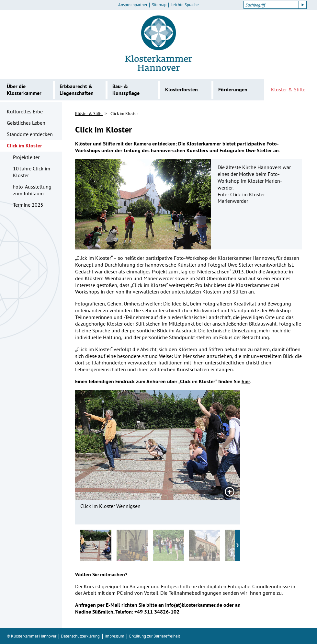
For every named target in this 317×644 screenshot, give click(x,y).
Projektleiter (26, 157)
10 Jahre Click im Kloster (32, 172)
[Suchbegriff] (271, 5)
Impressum (114, 636)
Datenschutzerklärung (80, 636)
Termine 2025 (28, 205)
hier (246, 381)
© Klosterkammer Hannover (32, 636)
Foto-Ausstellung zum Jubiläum (32, 190)
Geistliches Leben (26, 123)
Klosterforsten (181, 89)
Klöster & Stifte (288, 89)
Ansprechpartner (133, 5)
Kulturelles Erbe (25, 111)
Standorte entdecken (30, 134)
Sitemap (159, 5)
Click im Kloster (24, 145)
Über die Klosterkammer (24, 90)
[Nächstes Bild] (214, 445)
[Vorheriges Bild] (101, 445)
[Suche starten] (303, 5)
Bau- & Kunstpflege (126, 90)
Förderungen (233, 89)
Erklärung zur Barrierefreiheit (155, 636)
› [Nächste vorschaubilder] (238, 544)
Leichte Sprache (185, 5)
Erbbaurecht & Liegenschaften (77, 90)
